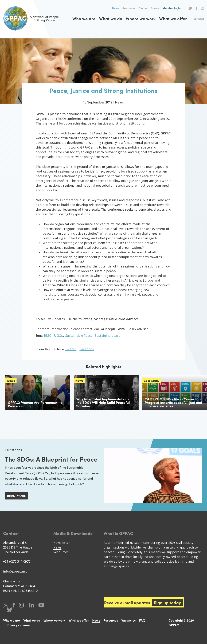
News (116, 8)
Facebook (197, 8)
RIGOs (58, 335)
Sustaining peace (108, 335)
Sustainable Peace (79, 335)
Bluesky (9, 610)
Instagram (202, 8)
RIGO (48, 335)
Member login (171, 8)
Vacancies (128, 620)
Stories (143, 8)
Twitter (190, 8)
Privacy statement (19, 625)
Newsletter (62, 543)
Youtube (41, 605)
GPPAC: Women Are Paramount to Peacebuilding (35, 404)
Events (155, 8)
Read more (16, 496)
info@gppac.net (15, 571)
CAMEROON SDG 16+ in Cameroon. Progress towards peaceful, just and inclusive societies (173, 402)
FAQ (142, 620)
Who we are (84, 18)
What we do (111, 18)
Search (199, 19)
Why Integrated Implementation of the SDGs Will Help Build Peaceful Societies (104, 402)
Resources (129, 8)
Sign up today (167, 602)
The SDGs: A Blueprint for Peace (51, 459)
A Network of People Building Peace (31, 18)
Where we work (141, 18)
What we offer (173, 18)
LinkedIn (32, 605)
